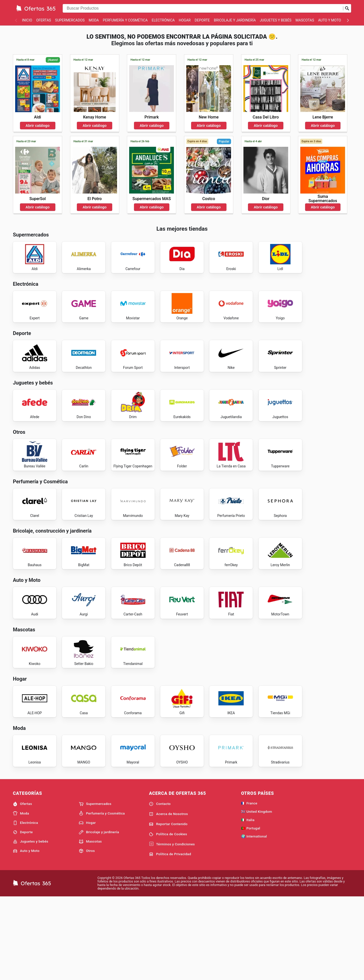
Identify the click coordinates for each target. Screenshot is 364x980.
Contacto (160, 886)
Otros (87, 933)
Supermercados (70, 20)
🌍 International (254, 919)
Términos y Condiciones (172, 927)
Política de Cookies (168, 917)
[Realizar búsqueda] (347, 8)
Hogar (185, 20)
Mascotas (305, 20)
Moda (94, 20)
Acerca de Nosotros (168, 896)
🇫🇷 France (249, 886)
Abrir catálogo (38, 126)
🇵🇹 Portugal (251, 911)
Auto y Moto (330, 20)
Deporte (202, 20)
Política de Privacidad (170, 937)
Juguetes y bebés (276, 20)
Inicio (27, 20)
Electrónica (163, 20)
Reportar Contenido (168, 906)
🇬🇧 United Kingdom (257, 894)
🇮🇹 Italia (248, 902)
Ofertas (44, 20)
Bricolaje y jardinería (235, 20)
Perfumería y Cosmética (125, 20)
